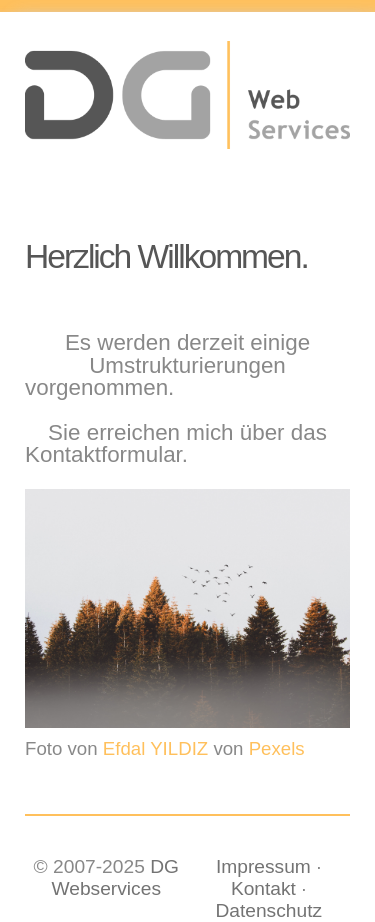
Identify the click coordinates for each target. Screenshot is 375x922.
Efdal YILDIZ (155, 749)
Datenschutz (268, 910)
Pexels (277, 749)
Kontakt (263, 888)
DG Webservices (115, 877)
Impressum (263, 866)
